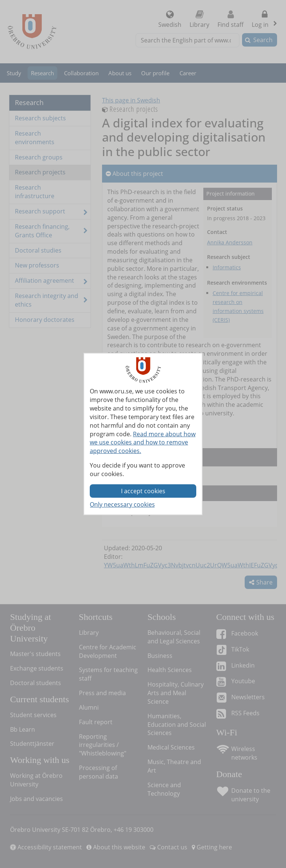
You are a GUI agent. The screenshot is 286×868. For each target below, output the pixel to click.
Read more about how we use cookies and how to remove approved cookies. (143, 443)
